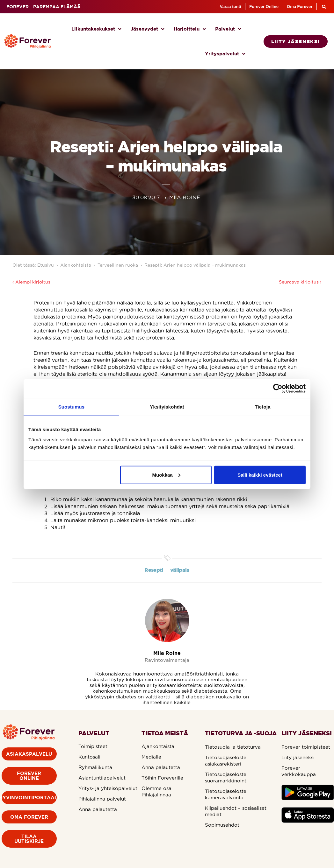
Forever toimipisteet (306, 747)
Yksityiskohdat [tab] (167, 407)
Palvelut (228, 29)
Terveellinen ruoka (118, 265)
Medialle (151, 757)
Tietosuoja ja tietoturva (233, 747)
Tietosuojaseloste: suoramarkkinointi (226, 777)
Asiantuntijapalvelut (102, 778)
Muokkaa (166, 475)
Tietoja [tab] (263, 407)
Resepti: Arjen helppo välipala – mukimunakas (195, 265)
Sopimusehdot (222, 825)
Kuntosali (89, 757)
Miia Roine (167, 653)
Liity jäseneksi (298, 757)
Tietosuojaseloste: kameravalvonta (226, 794)
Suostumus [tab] (72, 407)
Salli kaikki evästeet (260, 475)
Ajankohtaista (76, 265)
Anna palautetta (98, 809)
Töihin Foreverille (162, 778)
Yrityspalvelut (225, 54)
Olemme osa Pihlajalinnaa (156, 791)
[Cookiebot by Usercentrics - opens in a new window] (278, 388)
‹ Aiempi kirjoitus (31, 282)
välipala (180, 570)
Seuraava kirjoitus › (300, 282)
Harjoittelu (190, 29)
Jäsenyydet (147, 29)
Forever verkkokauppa (299, 771)
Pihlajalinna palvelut (102, 799)
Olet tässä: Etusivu (33, 265)
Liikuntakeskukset (96, 29)
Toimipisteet (93, 746)
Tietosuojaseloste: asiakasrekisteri (226, 761)
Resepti (154, 570)
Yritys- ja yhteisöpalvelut (108, 788)
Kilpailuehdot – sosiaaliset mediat (236, 811)
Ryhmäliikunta (95, 767)
